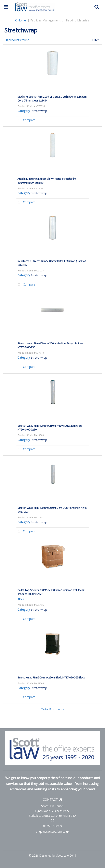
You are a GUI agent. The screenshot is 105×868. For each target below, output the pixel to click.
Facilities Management (45, 20)
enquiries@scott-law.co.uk (53, 832)
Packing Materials (78, 20)
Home (20, 20)
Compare (26, 120)
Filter (96, 40)
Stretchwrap (39, 111)
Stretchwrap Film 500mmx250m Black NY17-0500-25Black (51, 677)
